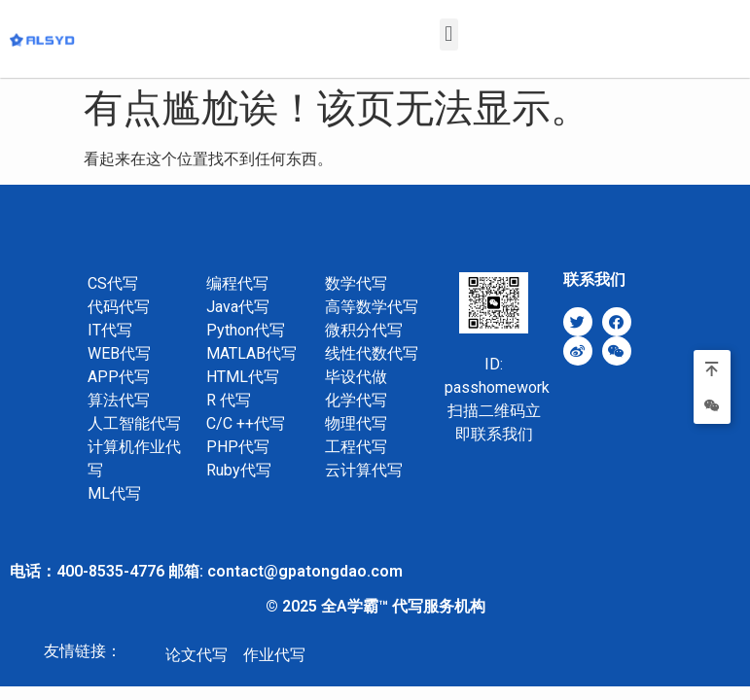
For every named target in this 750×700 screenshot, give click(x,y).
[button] (449, 35)
